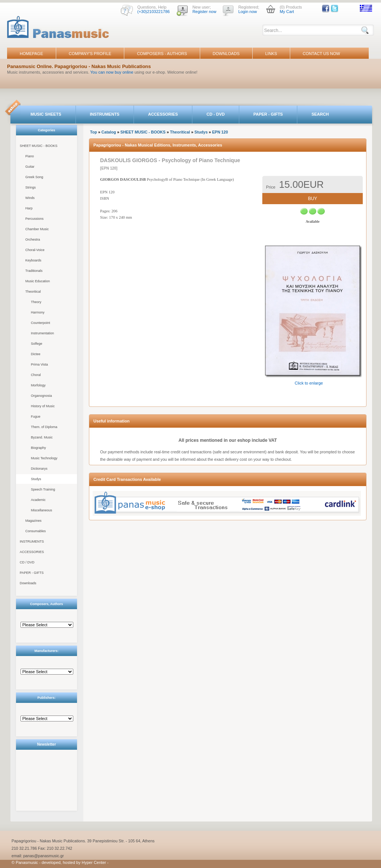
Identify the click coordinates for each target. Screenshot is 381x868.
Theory (36, 302)
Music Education (38, 281)
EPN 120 (220, 132)
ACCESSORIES (163, 114)
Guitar (30, 167)
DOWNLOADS (226, 54)
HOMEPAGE (31, 54)
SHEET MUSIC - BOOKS (39, 146)
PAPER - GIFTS (268, 114)
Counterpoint (41, 323)
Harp (29, 208)
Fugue (36, 417)
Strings (31, 187)
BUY (313, 199)
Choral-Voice (35, 250)
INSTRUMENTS (105, 114)
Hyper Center (94, 862)
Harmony (38, 312)
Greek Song (34, 177)
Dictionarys (39, 469)
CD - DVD (216, 114)
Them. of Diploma (44, 427)
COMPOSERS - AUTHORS (162, 54)
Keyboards (33, 260)
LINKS (271, 54)
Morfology (38, 385)
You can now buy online (112, 72)
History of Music (43, 406)
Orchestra (33, 239)
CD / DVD (27, 562)
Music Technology (44, 458)
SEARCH (320, 114)
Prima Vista (39, 364)
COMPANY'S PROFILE (90, 54)
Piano (30, 156)
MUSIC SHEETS (46, 114)
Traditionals (34, 271)
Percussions (34, 219)
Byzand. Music (42, 437)
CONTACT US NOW (321, 54)
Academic (38, 500)
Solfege (37, 344)
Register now (204, 12)
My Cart (287, 12)
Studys (36, 479)
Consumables (36, 531)
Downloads (28, 583)
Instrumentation (42, 333)
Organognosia (41, 396)
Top (94, 132)
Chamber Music (37, 229)
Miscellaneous (41, 510)
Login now (247, 12)
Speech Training (43, 489)
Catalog (109, 132)
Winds (30, 198)
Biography (39, 448)
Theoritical (33, 292)
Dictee (36, 354)
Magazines (33, 521)
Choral (36, 375)
